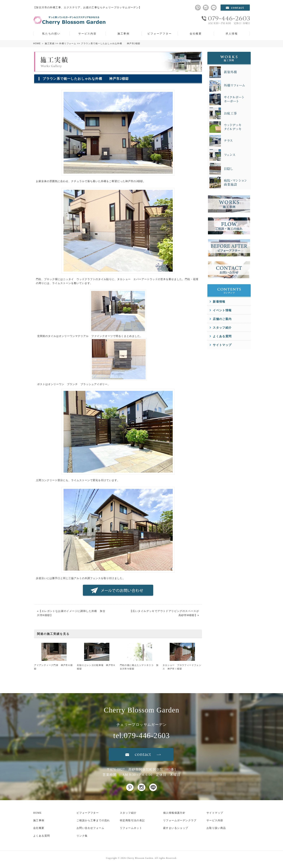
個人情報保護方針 (174, 813)
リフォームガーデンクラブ (180, 820)
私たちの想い (51, 34)
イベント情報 (222, 310)
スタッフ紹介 (222, 328)
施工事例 (124, 34)
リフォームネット (131, 828)
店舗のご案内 (222, 319)
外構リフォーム (68, 43)
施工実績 (50, 43)
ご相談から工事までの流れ (93, 820)
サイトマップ (222, 345)
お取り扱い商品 (216, 828)
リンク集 (82, 836)
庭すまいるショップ (176, 828)
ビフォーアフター (160, 34)
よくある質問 (222, 336)
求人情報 (232, 34)
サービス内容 (87, 34)
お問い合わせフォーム (90, 828)
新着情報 (219, 302)
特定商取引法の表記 (132, 820)
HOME (37, 43)
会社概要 (196, 34)
